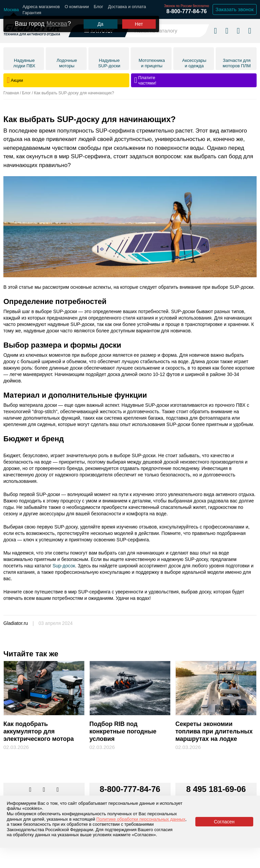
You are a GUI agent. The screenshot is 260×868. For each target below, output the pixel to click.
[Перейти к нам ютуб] (58, 790)
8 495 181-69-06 (216, 789)
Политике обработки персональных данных (141, 819)
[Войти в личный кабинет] (238, 30)
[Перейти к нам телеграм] (45, 790)
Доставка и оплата (127, 7)
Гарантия (32, 13)
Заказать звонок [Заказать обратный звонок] (235, 9)
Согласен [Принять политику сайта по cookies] (224, 822)
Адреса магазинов (41, 7)
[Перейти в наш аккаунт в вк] (31, 790)
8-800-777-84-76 (186, 11)
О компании (77, 7)
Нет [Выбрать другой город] (139, 24)
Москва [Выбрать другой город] (57, 24)
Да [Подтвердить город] (100, 24)
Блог (99, 7)
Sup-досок (63, 566)
